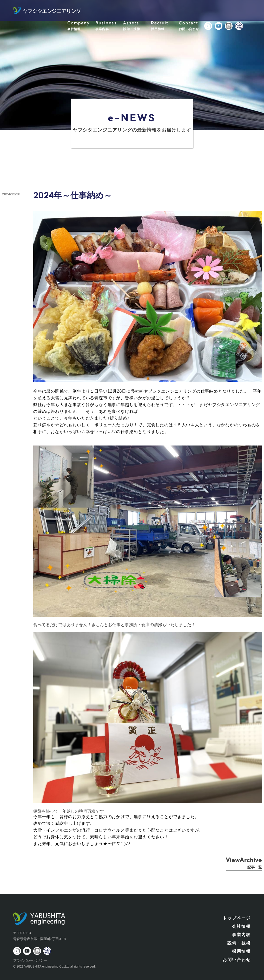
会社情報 (241, 926)
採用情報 (241, 951)
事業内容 (241, 935)
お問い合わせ (237, 960)
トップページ (237, 918)
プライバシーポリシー (30, 960)
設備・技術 (239, 943)
